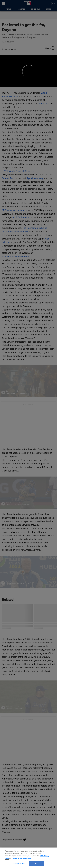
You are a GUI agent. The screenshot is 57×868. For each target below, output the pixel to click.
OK (36, 863)
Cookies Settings (19, 863)
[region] (28, 858)
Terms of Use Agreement (22, 858)
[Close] (53, 851)
